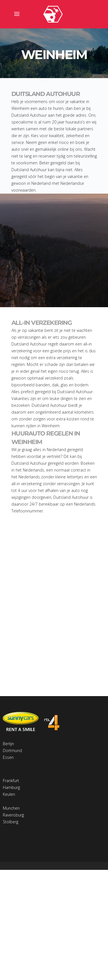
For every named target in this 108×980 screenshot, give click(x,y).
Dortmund (12, 750)
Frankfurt (11, 781)
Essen (8, 757)
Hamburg (11, 787)
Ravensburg (13, 815)
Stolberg (11, 822)
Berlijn (8, 744)
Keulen (9, 794)
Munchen (11, 808)
